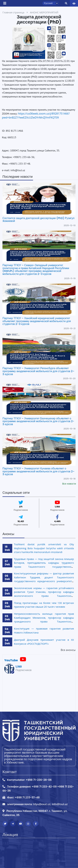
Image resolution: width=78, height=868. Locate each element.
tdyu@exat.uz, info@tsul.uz (50, 804)
